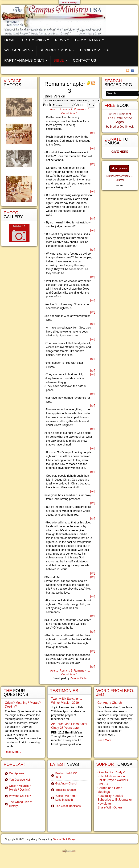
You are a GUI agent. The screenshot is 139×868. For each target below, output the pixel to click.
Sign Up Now (119, 168)
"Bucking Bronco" (66, 790)
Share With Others (110, 807)
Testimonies (33, 40)
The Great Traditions (68, 806)
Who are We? (17, 50)
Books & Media (94, 50)
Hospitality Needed (110, 796)
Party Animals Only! (24, 60)
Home (10, 40)
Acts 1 (54, 109)
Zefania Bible (78, 678)
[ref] (93, 133)
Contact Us (85, 60)
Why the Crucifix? (20, 796)
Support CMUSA (55, 50)
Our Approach (18, 773)
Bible (59, 60)
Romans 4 (80, 109)
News (60, 40)
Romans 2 (66, 109)
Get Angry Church (66, 784)
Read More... (13, 752)
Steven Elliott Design (65, 839)
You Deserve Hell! (20, 780)
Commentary (88, 40)
